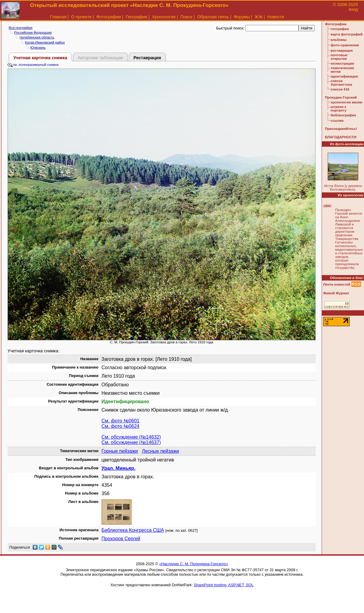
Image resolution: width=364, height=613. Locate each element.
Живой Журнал (336, 293)
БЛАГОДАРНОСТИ (341, 137)
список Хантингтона (341, 83)
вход (353, 9)
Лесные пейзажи (161, 451)
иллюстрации (342, 63)
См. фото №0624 (120, 426)
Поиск (187, 17)
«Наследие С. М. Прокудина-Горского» (194, 564)
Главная (58, 17)
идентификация (344, 76)
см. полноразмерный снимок (33, 65)
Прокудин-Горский (341, 97)
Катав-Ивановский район (45, 42)
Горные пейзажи (120, 451)
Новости (276, 17)
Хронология (164, 17)
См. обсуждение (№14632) (131, 437)
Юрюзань (38, 48)
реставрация (342, 51)
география (340, 29)
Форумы (242, 17)
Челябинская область (37, 37)
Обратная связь (213, 17)
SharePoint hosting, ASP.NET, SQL (224, 585)
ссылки (337, 121)
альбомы (339, 40)
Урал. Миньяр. (118, 468)
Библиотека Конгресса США (133, 530)
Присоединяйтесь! (341, 129)
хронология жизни (346, 102)
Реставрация (147, 58)
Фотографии (108, 17)
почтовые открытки (339, 57)
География (136, 17)
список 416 (340, 89)
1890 (327, 206)
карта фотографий (347, 34)
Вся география (21, 28)
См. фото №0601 (120, 421)
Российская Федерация (33, 32)
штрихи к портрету (338, 109)
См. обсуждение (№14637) (131, 442)
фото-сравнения (345, 45)
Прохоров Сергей (121, 539)
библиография (343, 115)
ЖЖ (259, 17)
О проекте (81, 17)
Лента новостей (337, 284)
